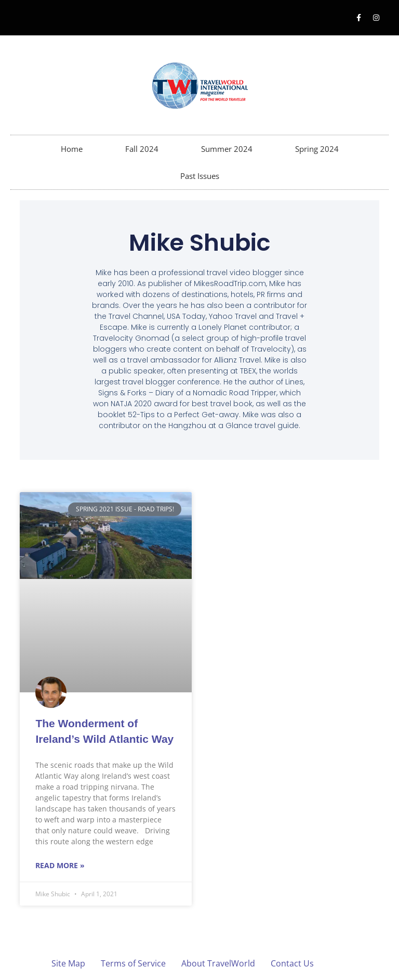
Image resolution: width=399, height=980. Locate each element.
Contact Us (292, 963)
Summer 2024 (227, 149)
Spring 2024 (317, 149)
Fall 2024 (142, 149)
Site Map (68, 963)
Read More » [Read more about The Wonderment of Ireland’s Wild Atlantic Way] (60, 865)
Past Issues (200, 176)
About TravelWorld (218, 963)
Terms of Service (133, 963)
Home (72, 149)
